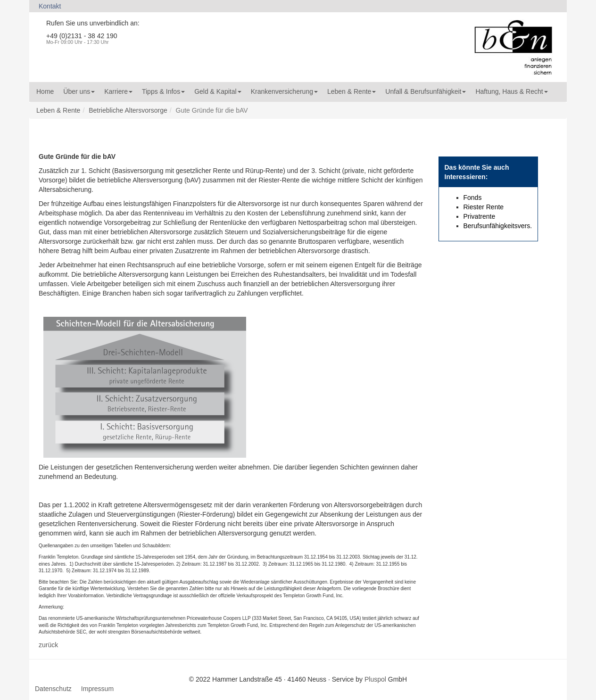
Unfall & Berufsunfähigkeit (426, 91)
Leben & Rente (352, 91)
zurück (48, 645)
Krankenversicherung (284, 91)
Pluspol (375, 679)
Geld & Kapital (218, 91)
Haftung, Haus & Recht (511, 91)
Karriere (118, 91)
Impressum (97, 689)
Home (45, 91)
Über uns (79, 91)
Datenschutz (53, 689)
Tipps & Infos (163, 91)
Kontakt (50, 6)
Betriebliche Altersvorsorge (128, 110)
